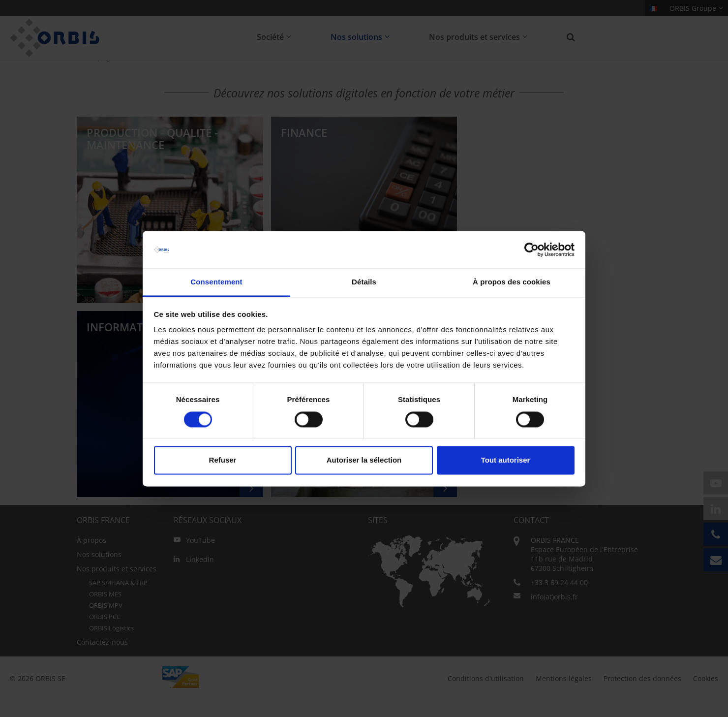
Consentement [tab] (216, 282)
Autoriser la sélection (364, 460)
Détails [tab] (364, 282)
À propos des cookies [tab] (512, 282)
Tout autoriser (506, 460)
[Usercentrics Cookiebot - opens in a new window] (531, 249)
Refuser (223, 460)
